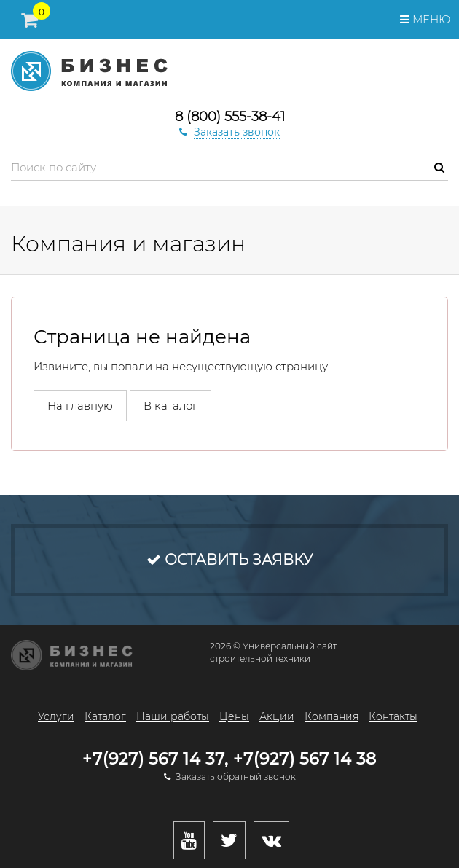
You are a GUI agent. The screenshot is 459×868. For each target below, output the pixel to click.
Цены (234, 716)
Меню (425, 19)
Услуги (56, 716)
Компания (331, 716)
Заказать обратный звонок (236, 777)
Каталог (105, 716)
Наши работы (173, 716)
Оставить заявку (229, 560)
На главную (80, 406)
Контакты (393, 716)
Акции (277, 716)
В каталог (170, 406)
